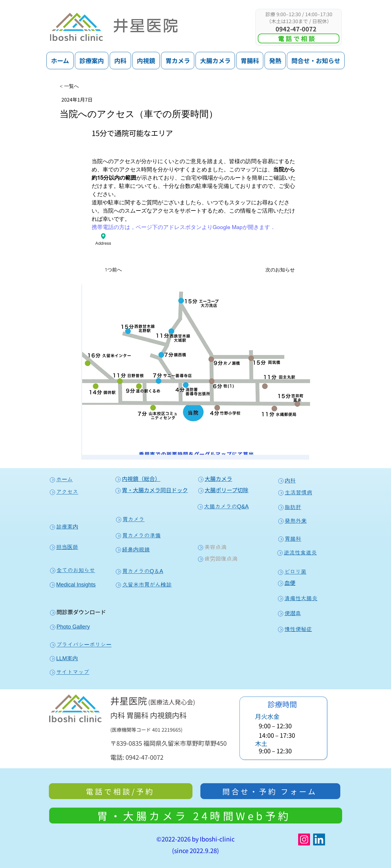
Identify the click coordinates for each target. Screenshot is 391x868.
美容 (207, 547)
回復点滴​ (226, 559)
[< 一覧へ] (80, 86)
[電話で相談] (299, 38)
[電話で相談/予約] (121, 791)
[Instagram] (304, 839)
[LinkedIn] (319, 839)
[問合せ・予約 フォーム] (270, 791)
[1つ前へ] (107, 270)
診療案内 (64, 527)
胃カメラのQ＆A (139, 571)
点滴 (221, 547)
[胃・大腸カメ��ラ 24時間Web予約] (196, 816)
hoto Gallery (75, 627)
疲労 (207, 559)
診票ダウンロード (84, 612)
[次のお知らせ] (282, 270)
